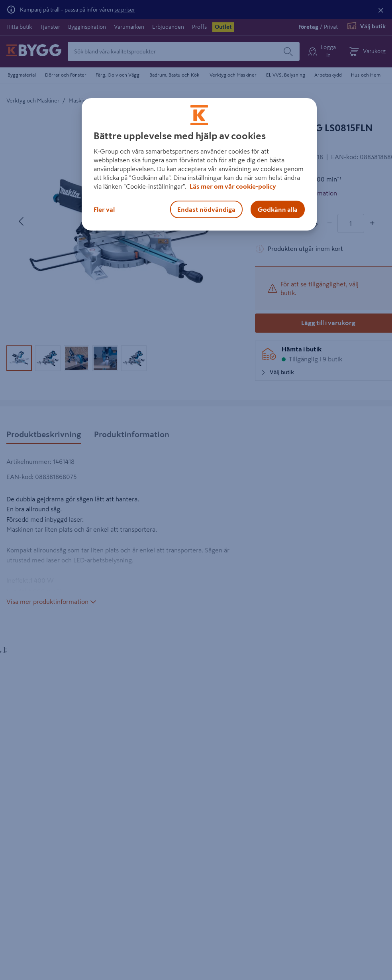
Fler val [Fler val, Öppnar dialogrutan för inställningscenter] (104, 209)
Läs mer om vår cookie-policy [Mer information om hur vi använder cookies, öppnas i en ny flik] (233, 186)
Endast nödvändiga (206, 209)
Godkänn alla (278, 209)
